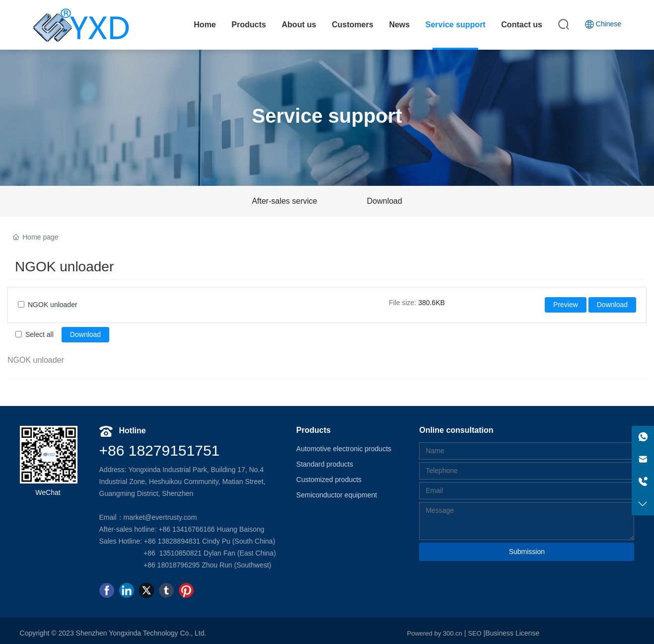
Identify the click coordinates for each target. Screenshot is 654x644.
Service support (327, 116)
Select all (39, 334)
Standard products (325, 464)
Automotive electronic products (344, 449)
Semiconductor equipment (337, 495)
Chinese (603, 25)
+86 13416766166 (185, 529)
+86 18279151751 (160, 450)
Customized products (329, 480)
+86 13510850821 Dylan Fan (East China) (210, 553)
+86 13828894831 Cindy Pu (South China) (210, 541)
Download (385, 201)
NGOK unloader (53, 305)
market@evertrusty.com (160, 517)
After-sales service (285, 201)
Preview (566, 305)
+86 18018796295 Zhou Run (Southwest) (207, 565)
